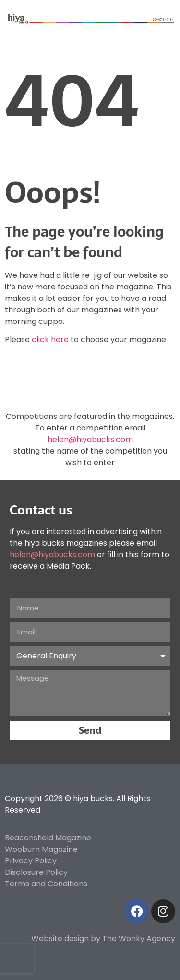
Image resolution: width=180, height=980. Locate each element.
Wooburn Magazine (41, 849)
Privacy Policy (31, 861)
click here (50, 340)
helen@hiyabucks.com (90, 439)
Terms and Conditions (46, 884)
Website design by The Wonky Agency (103, 938)
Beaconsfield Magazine (48, 838)
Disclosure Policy (36, 872)
